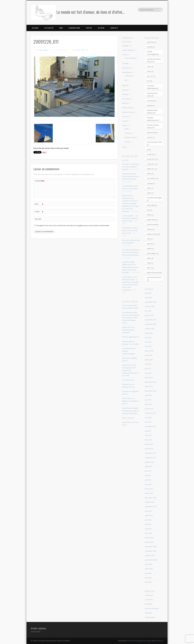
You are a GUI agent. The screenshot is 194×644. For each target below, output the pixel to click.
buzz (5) (150, 81)
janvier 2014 (149, 409)
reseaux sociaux (128, 112)
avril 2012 (148, 435)
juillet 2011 (149, 466)
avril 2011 (148, 480)
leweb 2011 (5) (152, 169)
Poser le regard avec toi (131, 337)
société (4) (150, 248)
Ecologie (125, 63)
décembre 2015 (151, 391)
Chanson (128, 133)
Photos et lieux (128, 108)
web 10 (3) (150, 268)
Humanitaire (74, 28)
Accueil (35, 28)
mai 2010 (148, 524)
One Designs (147, 641)
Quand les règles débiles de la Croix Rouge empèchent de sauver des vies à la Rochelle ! (130, 267)
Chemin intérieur (128, 50)
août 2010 (148, 511)
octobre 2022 (150, 306)
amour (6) (150, 66)
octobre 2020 (150, 329)
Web (61, 28)
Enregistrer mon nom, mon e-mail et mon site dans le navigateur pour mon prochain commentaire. (73, 225)
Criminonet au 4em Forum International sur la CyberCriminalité (131, 176)
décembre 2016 (151, 382)
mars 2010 (148, 533)
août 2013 (148, 418)
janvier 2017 (149, 377)
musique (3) (151, 183)
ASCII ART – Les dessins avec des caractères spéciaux (131, 167)
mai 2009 (148, 578)
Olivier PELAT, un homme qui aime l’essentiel (128, 330)
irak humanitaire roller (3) (154, 143)
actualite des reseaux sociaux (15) (154, 60)
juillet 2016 (149, 386)
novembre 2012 (151, 426)
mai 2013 (148, 422)
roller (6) (150, 239)
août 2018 (148, 355)
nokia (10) (150, 193)
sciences (125, 116)
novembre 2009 (151, 551)
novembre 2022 (151, 302)
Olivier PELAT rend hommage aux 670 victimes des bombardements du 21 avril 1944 (131, 370)
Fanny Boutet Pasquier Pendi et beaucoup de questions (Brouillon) (130, 411)
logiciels (125, 85)
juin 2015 (148, 400)
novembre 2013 (151, 413)
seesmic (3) (151, 244)
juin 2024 (148, 293)
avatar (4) (150, 71)
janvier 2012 (149, 449)
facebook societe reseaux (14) (152, 112)
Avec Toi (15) (151, 76)
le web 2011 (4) (152, 164)
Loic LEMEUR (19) (153, 178)
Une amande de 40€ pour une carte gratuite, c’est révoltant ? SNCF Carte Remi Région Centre (131, 318)
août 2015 (148, 395)
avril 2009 (148, 582)
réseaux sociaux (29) (154, 234)
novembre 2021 (151, 320)
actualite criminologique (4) (153, 53)
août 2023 (148, 298)
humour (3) (151, 137)
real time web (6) (153, 224)
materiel (125, 90)
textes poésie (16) (153, 253)
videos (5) (150, 263)
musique (125, 94)
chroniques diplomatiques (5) (153, 87)
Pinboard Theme (133, 641)
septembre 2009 (151, 560)
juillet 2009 (149, 569)
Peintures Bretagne (152, 608)
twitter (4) (150, 258)
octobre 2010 (150, 502)
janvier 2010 (149, 542)
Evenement (126, 68)
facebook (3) (151, 105)
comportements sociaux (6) (152, 95)
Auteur (101, 28)
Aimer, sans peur (128, 418)
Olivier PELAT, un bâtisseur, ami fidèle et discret (130, 401)
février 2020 (149, 351)
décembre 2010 (151, 498)
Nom (39, 204)
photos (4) (150, 215)
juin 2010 (148, 520)
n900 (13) (150, 188)
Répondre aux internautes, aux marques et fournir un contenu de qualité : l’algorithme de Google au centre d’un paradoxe (130, 203)
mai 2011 (148, 475)
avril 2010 (148, 529)
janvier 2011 (149, 493)
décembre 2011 (151, 453)
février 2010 (149, 538)
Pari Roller (149, 604)
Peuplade (148, 613)
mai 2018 (148, 364)
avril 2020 (148, 346)
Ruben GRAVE (43, 50)
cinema (125, 55)
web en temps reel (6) (154, 273)
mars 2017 (148, 373)
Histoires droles (130, 137)
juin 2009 (148, 573)
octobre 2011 (150, 462)
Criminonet (149, 595)
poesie (127, 142)
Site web (38, 219)
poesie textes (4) (152, 220)
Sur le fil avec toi (128, 380)
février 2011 (149, 489)
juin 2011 (148, 471)
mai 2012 (148, 431)
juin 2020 (148, 337)
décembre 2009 (151, 547)
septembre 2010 (151, 507)
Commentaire (39, 181)
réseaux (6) (151, 229)
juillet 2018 (149, 360)
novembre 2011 (151, 458)
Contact (114, 28)
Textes (89, 28)
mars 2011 (148, 484)
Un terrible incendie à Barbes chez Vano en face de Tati (130, 231)
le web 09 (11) (152, 154)
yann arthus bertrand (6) (154, 279)
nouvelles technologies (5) (154, 199)
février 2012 (149, 444)
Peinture (125, 103)
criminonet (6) (152, 101)
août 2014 (148, 404)
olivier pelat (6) (152, 205)
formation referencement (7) (153, 119)
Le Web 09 (149, 600)
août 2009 (148, 564)
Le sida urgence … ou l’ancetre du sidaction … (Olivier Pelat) (131, 218)
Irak (126, 80)
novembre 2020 (151, 324)
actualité (125, 46)
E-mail (39, 212)
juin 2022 (148, 311)
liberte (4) (150, 174)
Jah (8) (149, 149)
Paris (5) (150, 210)
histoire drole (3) (152, 132)
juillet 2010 (149, 515)
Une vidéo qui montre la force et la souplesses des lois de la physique (131, 252)
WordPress (159, 641)
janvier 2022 (149, 315)
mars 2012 (148, 440)
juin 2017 (148, 369)
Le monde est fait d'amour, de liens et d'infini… (91, 12)
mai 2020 (148, 342)
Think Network (150, 617)
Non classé (126, 99)
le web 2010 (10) (153, 159)
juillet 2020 (149, 333)
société (125, 121)
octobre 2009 (150, 555)
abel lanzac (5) (152, 42)
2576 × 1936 (80, 50)
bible (126, 129)
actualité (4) (151, 47)
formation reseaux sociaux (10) (153, 126)
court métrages (130, 58)
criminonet (129, 76)
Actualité (49, 28)
